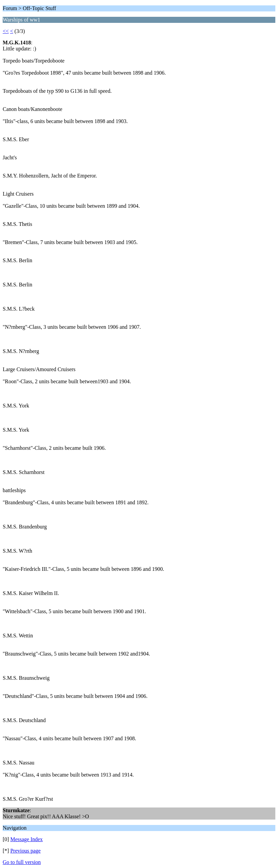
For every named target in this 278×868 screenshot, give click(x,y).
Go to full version (22, 862)
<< (6, 31)
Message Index (27, 839)
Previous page (26, 851)
